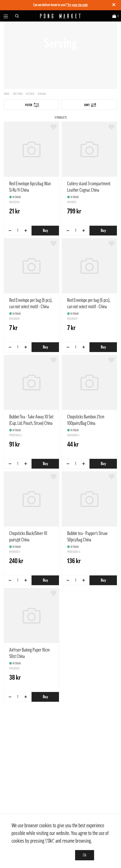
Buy (45, 231)
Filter (32, 105)
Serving (42, 94)
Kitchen (30, 94)
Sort (90, 105)
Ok (85, 855)
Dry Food (18, 94)
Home (7, 94)
